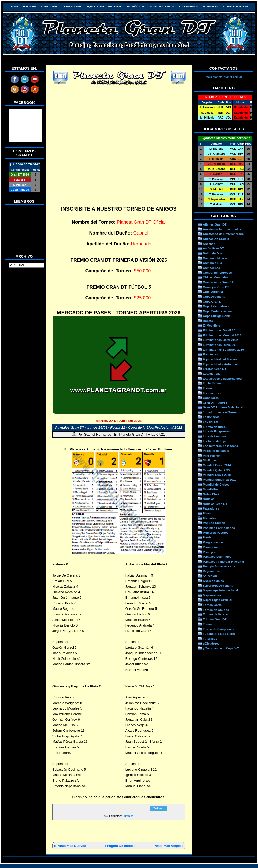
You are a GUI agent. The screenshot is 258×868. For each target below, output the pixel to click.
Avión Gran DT (213, 248)
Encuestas (210, 354)
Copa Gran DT (213, 301)
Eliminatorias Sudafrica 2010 (223, 350)
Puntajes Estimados (217, 557)
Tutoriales (210, 639)
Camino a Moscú (215, 258)
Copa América (213, 292)
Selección (210, 576)
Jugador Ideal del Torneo (221, 412)
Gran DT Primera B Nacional (223, 407)
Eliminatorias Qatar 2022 (220, 340)
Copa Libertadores (216, 306)
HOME (14, 7)
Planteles (211, 7)
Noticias (209, 499)
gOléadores (211, 643)
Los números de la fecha (221, 446)
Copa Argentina (214, 297)
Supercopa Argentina (218, 585)
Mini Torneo (211, 456)
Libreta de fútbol (215, 427)
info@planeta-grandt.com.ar (224, 77)
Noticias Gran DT (162, 7)
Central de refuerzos (217, 273)
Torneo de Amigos (236, 7)
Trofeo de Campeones (219, 629)
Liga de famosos (215, 436)
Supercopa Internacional (220, 590)
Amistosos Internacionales (222, 229)
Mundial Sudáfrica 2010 (220, 479)
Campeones (211, 268)
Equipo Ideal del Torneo (220, 359)
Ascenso (209, 244)
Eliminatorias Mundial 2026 (222, 335)
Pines (207, 513)
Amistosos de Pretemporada (223, 234)
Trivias (208, 624)
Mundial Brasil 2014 (217, 465)
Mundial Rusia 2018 (217, 475)
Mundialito (210, 489)
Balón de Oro (212, 253)
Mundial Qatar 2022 (217, 470)
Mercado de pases (216, 451)
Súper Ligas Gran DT (218, 600)
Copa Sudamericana (217, 311)
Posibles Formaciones (219, 528)
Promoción (211, 547)
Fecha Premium (214, 383)
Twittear (158, 808)
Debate (208, 321)
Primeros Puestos (216, 533)
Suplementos (188, 7)
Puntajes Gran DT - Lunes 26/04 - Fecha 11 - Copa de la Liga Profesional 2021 (119, 427)
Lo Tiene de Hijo (214, 441)
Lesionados (211, 417)
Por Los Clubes (214, 523)
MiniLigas (210, 460)
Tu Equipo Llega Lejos (219, 634)
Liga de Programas (216, 431)
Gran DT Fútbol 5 (215, 402)
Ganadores (50, 7)
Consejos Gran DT (216, 287)
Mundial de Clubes (216, 484)
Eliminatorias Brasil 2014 (221, 330)
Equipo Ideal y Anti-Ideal (104, 7)
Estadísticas (136, 7)
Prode (207, 537)
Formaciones (72, 7)
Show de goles (213, 581)
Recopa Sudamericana (219, 566)
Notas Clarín (212, 494)
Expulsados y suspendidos (222, 378)
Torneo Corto (212, 605)
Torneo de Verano (216, 614)
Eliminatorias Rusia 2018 (221, 345)
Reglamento (212, 571)
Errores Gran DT (215, 369)
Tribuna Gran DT (215, 619)
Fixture (208, 388)
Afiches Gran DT (215, 224)
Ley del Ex (210, 422)
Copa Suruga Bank (216, 316)
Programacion (213, 542)
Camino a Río (213, 263)
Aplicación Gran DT (217, 239)
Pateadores (211, 508)
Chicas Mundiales (216, 277)
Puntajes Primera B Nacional (223, 561)
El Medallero (212, 325)
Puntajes (30, 7)
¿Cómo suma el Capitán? (221, 648)
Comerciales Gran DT (218, 282)
